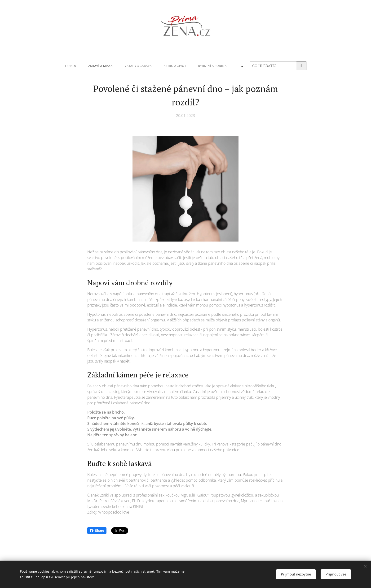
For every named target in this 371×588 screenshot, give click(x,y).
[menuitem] (122, 66)
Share (97, 531)
